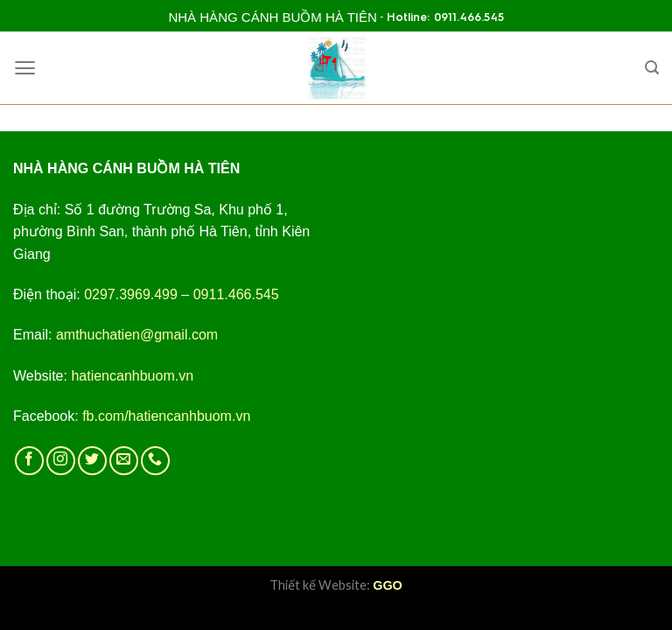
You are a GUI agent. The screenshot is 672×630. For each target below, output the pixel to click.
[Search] (652, 68)
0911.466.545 (236, 294)
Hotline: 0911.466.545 (445, 17)
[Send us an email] (124, 461)
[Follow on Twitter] (92, 461)
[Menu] (25, 68)
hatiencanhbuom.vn (132, 376)
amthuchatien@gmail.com (137, 335)
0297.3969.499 (131, 294)
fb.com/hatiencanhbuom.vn (166, 416)
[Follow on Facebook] (29, 461)
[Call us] (155, 461)
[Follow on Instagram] (61, 461)
